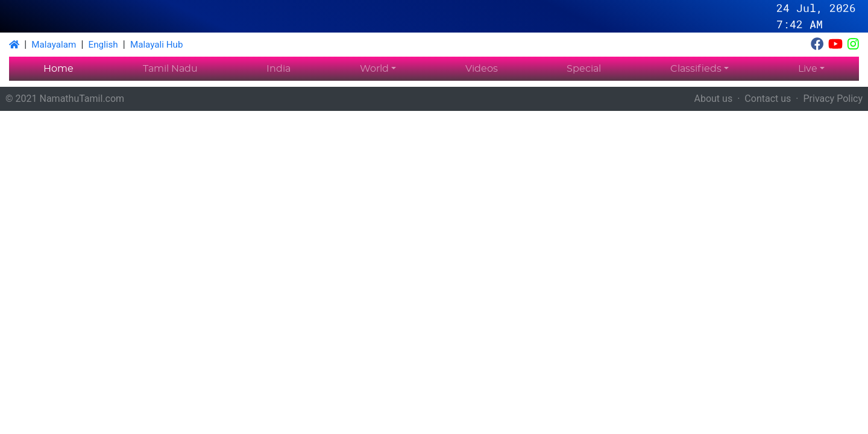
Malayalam (54, 45)
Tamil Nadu (170, 69)
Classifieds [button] (696, 69)
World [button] (374, 69)
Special (584, 69)
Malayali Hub (157, 45)
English (103, 45)
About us (714, 99)
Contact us (768, 99)
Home (58, 69)
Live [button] (808, 69)
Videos (482, 69)
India (278, 69)
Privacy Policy (833, 99)
